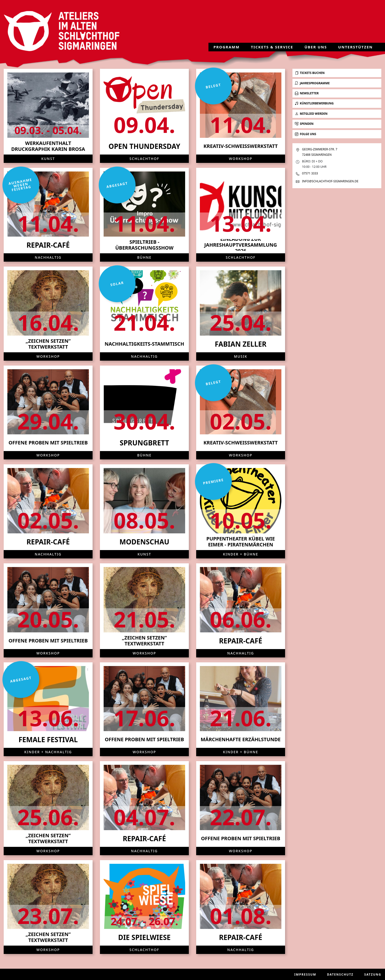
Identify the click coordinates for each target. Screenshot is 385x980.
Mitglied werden (311, 114)
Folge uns (306, 134)
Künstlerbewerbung (314, 103)
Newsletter (307, 93)
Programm (226, 47)
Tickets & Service (272, 47)
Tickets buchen (310, 73)
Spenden (304, 124)
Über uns (316, 47)
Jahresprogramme (312, 83)
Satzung (373, 974)
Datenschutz (340, 974)
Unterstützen (355, 47)
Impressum (305, 974)
